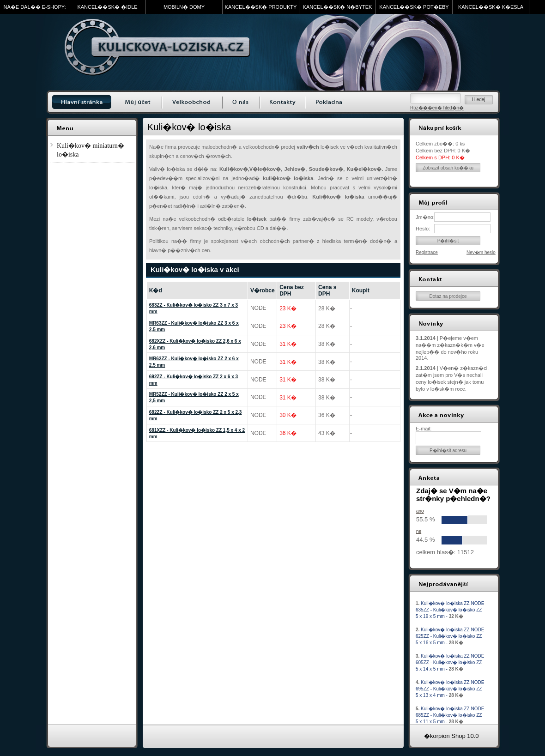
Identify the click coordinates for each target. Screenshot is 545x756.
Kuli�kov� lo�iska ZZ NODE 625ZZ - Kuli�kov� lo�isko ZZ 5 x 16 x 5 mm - (450, 636)
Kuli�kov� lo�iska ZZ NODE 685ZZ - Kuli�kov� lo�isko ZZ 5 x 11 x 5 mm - (450, 715)
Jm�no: (425, 217)
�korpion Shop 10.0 (451, 736)
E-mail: (424, 429)
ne (419, 531)
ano (420, 511)
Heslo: (423, 229)
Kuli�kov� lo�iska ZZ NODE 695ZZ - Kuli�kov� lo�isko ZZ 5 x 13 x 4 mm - (450, 689)
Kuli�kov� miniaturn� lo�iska (91, 150)
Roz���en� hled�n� (437, 108)
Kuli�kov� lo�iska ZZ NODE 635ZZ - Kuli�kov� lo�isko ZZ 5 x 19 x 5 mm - (450, 610)
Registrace (427, 252)
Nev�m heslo (481, 252)
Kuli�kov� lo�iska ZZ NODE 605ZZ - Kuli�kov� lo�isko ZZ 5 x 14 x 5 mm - (450, 662)
